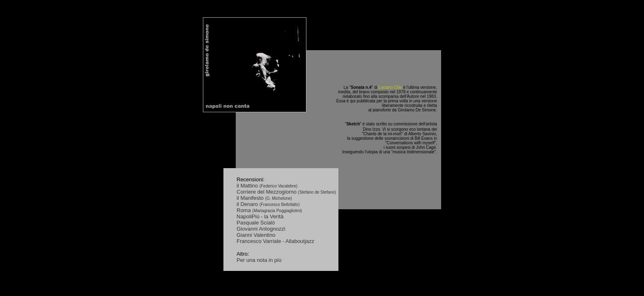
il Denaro (248, 204)
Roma (244, 210)
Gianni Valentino (256, 235)
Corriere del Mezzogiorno (267, 192)
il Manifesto (251, 198)
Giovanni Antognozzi (261, 229)
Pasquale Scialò (256, 223)
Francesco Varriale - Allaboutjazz (275, 241)
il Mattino (248, 186)
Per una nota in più (259, 260)
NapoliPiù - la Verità (260, 216)
